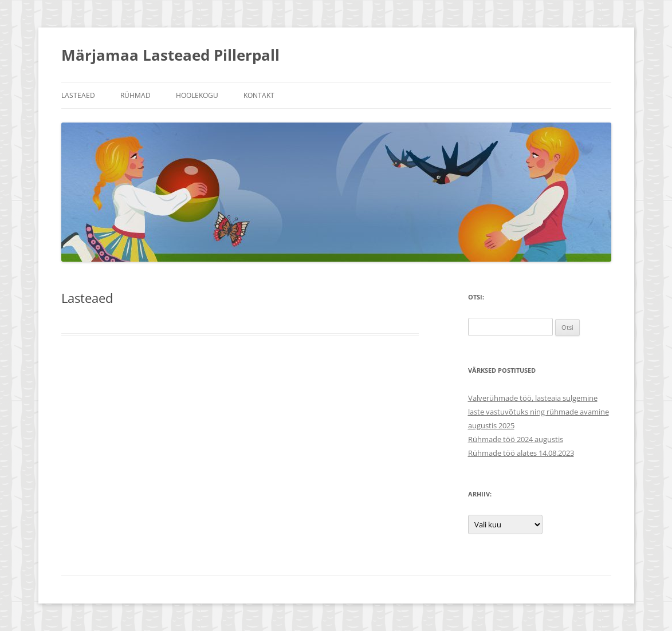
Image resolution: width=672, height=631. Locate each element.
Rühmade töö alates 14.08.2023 (521, 453)
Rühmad (135, 95)
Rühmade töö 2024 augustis (516, 439)
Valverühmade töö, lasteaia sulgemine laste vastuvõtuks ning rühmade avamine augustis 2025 (539, 412)
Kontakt (259, 95)
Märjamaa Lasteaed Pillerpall (170, 55)
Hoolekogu (197, 95)
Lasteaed (78, 95)
